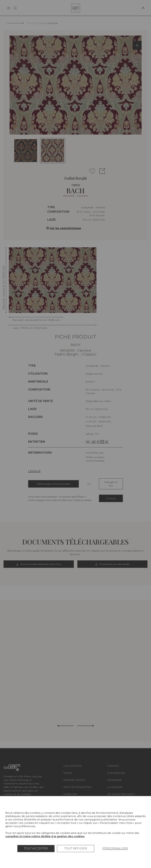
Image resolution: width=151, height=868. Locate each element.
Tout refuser (76, 848)
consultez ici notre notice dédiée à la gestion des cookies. (45, 836)
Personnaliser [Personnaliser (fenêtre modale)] (115, 848)
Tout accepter (36, 848)
